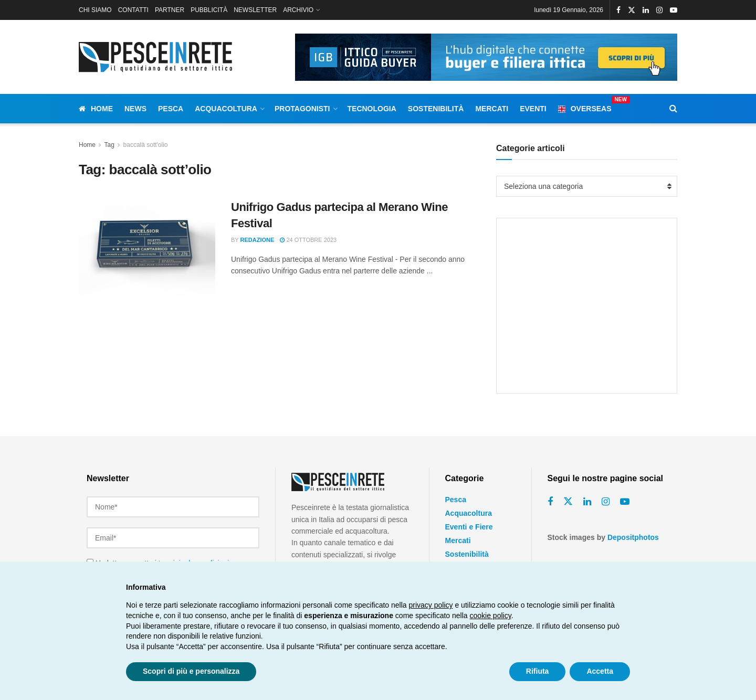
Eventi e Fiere (469, 527)
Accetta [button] (600, 671)
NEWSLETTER (255, 10)
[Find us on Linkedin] (587, 502)
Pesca (171, 109)
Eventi (533, 109)
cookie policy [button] (491, 616)
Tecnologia (372, 109)
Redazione (258, 240)
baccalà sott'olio (146, 145)
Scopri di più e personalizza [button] (191, 671)
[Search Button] (673, 109)
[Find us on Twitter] (568, 502)
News (135, 109)
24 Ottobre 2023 (308, 240)
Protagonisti (302, 109)
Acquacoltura (226, 109)
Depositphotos (633, 537)
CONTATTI (133, 10)
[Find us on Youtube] (625, 502)
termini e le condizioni (194, 558)
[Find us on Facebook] (550, 502)
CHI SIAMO (95, 10)
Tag (109, 145)
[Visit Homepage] (157, 57)
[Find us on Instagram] (606, 502)
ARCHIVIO (298, 10)
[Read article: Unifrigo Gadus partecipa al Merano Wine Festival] (147, 248)
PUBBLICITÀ (209, 10)
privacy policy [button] (431, 605)
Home (96, 109)
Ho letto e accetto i (158, 558)
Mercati (492, 109)
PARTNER (170, 10)
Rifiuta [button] (538, 671)
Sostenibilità (436, 109)
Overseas (585, 107)
